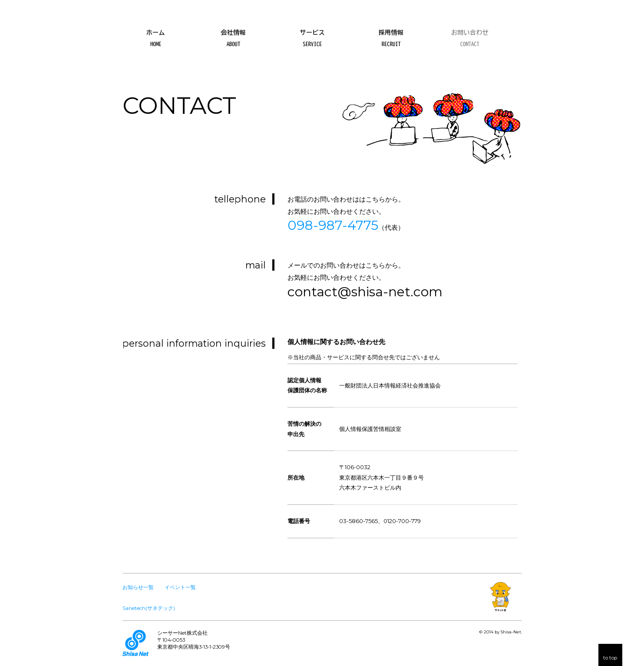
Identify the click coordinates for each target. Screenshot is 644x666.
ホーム (156, 35)
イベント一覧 (180, 587)
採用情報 (391, 35)
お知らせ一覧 (138, 587)
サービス (312, 35)
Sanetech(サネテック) (149, 608)
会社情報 (234, 35)
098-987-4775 (333, 225)
